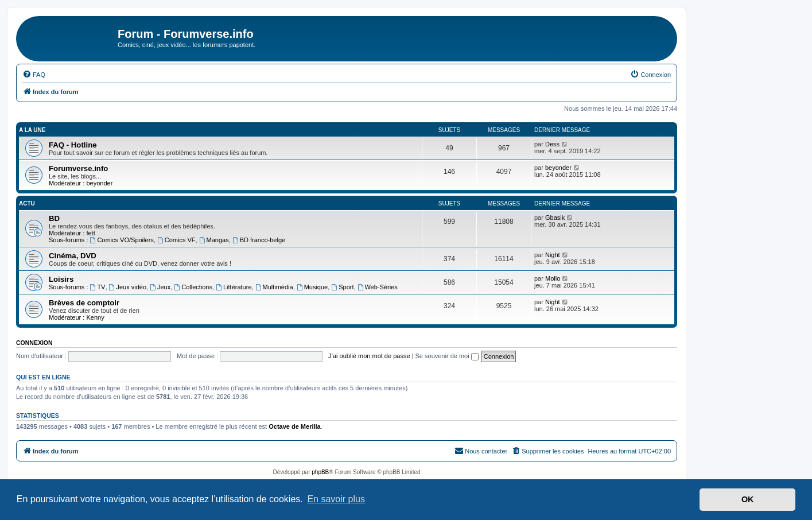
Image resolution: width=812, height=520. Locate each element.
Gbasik (555, 218)
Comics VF (176, 240)
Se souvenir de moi (447, 356)
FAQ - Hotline (73, 145)
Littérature (234, 287)
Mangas (214, 240)
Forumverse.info (78, 168)
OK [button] (748, 499)
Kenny (95, 317)
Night (553, 255)
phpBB (320, 472)
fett (90, 233)
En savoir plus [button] (336, 499)
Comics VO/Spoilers (122, 240)
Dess (552, 144)
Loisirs (61, 279)
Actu (27, 203)
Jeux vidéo (128, 287)
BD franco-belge (259, 240)
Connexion (34, 343)
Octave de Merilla (295, 426)
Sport (342, 287)
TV (98, 287)
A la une (32, 130)
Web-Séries (378, 287)
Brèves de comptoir (84, 303)
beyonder (99, 183)
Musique (312, 287)
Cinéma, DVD (73, 256)
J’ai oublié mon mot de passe (369, 356)
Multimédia (274, 287)
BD (54, 218)
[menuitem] (34, 75)
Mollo (553, 278)
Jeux (160, 287)
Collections (193, 287)
